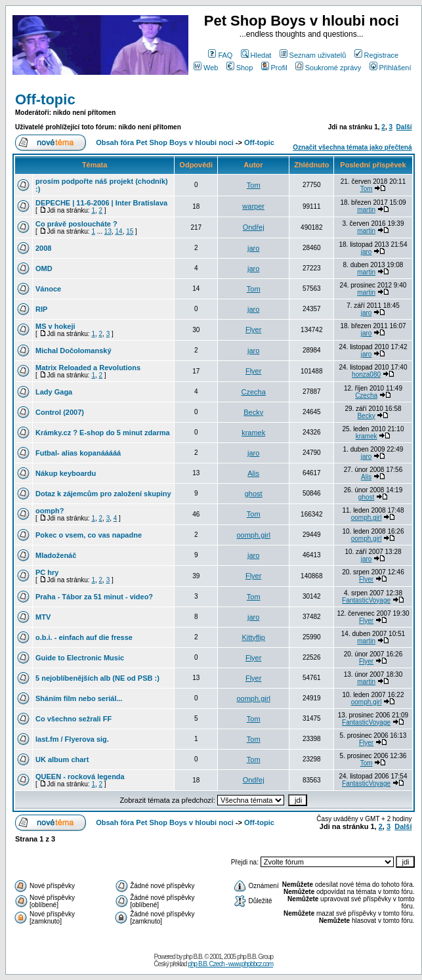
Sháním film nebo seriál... (79, 698)
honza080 (366, 374)
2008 (43, 248)
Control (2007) (60, 412)
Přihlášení (390, 68)
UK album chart (62, 759)
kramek (253, 433)
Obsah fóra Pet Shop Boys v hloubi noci (165, 142)
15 (130, 231)
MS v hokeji (55, 326)
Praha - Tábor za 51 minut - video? (94, 597)
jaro (253, 248)
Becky (253, 412)
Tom (254, 185)
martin (366, 210)
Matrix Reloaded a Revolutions (88, 368)
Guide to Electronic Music (80, 658)
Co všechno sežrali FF (74, 719)
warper (253, 206)
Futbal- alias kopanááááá (78, 453)
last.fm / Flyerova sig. (72, 739)
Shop (240, 68)
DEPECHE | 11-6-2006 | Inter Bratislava (101, 203)
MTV (43, 617)
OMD (44, 268)
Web (206, 68)
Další (404, 127)
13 (108, 231)
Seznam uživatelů (313, 55)
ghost (254, 494)
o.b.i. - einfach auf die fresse (84, 637)
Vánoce (48, 289)
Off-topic (45, 99)
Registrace (377, 55)
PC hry (47, 572)
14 (119, 231)
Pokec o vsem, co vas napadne (89, 535)
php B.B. (193, 957)
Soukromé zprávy (328, 68)
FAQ (220, 55)
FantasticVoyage (366, 600)
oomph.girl (367, 518)
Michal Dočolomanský (74, 351)
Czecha (254, 392)
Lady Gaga (54, 392)
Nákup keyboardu (66, 473)
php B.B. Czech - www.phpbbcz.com (230, 964)
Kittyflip (253, 637)
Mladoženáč (56, 555)
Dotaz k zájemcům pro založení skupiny (103, 494)
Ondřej (254, 227)
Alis (253, 473)
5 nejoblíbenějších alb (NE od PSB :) (97, 678)
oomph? (50, 511)
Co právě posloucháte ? (76, 224)
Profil (274, 68)
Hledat (256, 55)
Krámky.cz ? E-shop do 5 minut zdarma (103, 433)
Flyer (253, 330)
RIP (41, 309)
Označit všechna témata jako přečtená (352, 147)
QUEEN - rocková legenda (80, 777)
